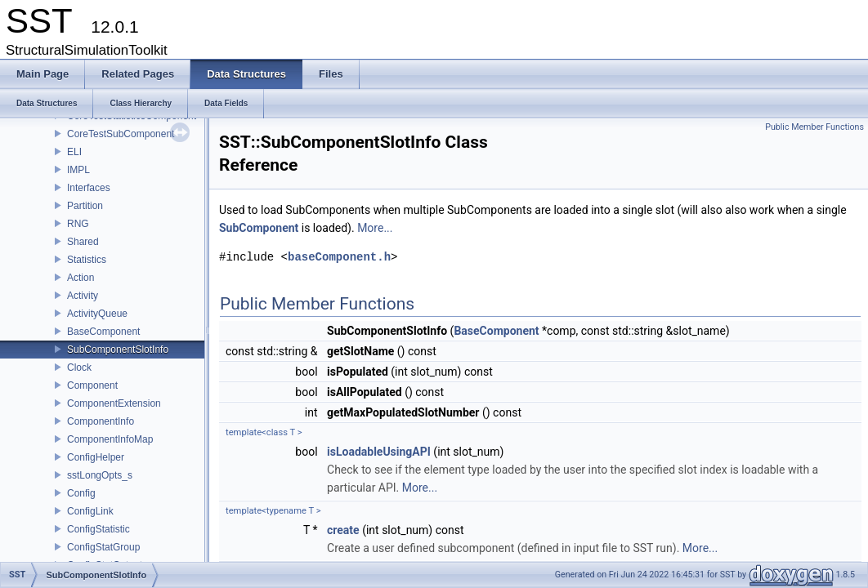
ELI (74, 152)
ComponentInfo (101, 421)
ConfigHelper (96, 457)
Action (81, 278)
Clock (79, 367)
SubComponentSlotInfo (118, 350)
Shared (83, 242)
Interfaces (89, 188)
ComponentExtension (114, 403)
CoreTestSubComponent (121, 134)
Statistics (87, 260)
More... (375, 228)
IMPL (78, 170)
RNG (78, 224)
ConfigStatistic (98, 529)
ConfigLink (90, 511)
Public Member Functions (814, 127)
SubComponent (259, 228)
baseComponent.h (339, 257)
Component (92, 385)
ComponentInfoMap (110, 439)
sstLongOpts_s (100, 475)
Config (81, 493)
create (343, 530)
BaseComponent (103, 332)
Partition (85, 206)
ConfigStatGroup (103, 547)
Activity (83, 296)
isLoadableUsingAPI (379, 452)
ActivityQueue (97, 314)
